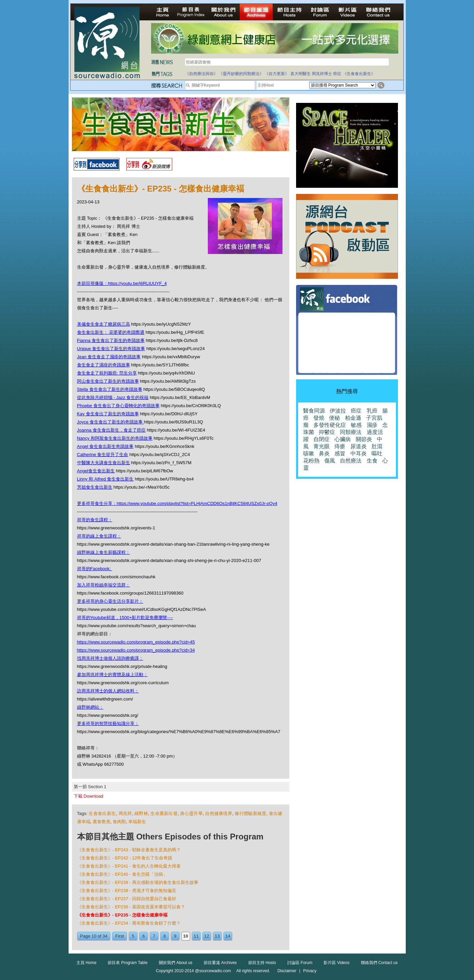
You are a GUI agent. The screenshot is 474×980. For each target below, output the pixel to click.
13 (217, 936)
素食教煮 (102, 822)
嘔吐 (377, 453)
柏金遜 (353, 418)
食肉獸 (119, 822)
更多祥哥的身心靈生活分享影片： (110, 601)
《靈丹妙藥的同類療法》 (241, 74)
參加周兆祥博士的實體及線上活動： (112, 675)
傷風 (330, 461)
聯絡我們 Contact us (379, 963)
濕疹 (372, 425)
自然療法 (351, 461)
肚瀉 (377, 446)
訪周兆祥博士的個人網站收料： (108, 691)
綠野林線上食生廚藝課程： (104, 552)
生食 (372, 461)
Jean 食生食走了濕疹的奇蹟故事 (109, 357)
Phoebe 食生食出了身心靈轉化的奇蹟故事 (118, 406)
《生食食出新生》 (359, 74)
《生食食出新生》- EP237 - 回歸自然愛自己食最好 (127, 899)
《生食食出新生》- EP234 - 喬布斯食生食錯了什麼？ (129, 923)
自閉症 (322, 439)
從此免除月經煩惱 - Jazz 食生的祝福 (113, 397)
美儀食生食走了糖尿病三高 (104, 324)
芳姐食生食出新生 (95, 487)
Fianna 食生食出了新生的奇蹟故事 (111, 340)
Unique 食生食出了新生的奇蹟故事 (111, 349)
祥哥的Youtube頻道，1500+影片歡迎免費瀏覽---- (125, 618)
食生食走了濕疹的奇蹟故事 (104, 365)
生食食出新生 (102, 813)
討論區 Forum (300, 963)
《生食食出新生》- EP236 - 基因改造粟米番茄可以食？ (131, 907)
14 (228, 936)
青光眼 (322, 446)
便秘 (334, 418)
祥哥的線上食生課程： (99, 536)
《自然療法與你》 (201, 74)
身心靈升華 (191, 813)
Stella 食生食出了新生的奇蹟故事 (110, 389)
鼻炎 (324, 453)
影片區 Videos (336, 963)
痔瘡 (340, 446)
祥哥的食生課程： (95, 520)
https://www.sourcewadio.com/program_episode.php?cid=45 (136, 642)
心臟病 (343, 439)
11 (196, 936)
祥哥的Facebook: (95, 569)
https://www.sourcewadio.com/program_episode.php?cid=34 (136, 650)
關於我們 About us (176, 963)
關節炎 (364, 439)
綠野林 (141, 813)
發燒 (319, 418)
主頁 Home (86, 963)
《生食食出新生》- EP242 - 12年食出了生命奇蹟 (125, 858)
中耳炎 (359, 453)
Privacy (310, 971)
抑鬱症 (327, 432)
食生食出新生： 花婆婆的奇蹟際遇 (111, 332)
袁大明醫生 (300, 74)
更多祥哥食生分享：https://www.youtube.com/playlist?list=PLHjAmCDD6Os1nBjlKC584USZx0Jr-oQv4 (177, 503)
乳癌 (372, 411)
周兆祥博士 (322, 74)
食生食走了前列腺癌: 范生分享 (107, 373)
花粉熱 (311, 461)
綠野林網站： (90, 707)
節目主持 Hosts (262, 963)
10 (186, 936)
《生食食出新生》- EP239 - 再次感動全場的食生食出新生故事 (138, 882)
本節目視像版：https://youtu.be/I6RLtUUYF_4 (122, 283)
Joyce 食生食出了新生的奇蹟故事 (111, 422)
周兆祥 (125, 813)
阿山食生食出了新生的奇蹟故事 (108, 381)
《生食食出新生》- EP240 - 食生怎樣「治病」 (122, 874)
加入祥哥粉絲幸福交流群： (104, 585)
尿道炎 (359, 446)
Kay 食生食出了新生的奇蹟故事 (108, 414)
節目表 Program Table (127, 963)
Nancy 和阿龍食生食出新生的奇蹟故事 (115, 438)
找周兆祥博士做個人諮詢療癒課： (110, 658)
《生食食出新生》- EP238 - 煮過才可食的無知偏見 (127, 891)
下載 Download (88, 796)
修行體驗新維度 (250, 813)
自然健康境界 (219, 813)
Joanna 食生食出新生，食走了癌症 (111, 430)
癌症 (337, 74)
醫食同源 (314, 411)
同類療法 (351, 432)
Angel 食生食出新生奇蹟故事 (105, 446)
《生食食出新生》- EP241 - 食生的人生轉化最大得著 (129, 866)
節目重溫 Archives (220, 963)
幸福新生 (137, 822)
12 (207, 936)
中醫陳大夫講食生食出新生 (104, 463)
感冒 (340, 453)
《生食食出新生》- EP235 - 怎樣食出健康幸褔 (122, 915)
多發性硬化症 (330, 425)
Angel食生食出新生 (96, 471)
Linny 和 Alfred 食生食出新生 (105, 479)
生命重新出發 (164, 813)
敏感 (356, 425)
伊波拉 (338, 411)
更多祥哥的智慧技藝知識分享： (108, 723)
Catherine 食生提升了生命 (103, 455)
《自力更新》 (277, 74)
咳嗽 (309, 453)
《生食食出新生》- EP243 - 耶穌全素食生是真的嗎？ (129, 850)
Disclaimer (287, 971)
